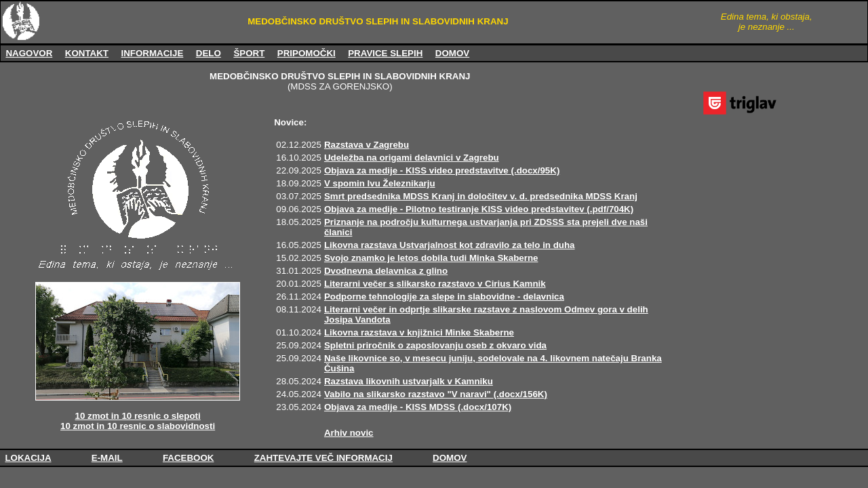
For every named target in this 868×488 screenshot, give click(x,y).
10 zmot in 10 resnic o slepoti (138, 416)
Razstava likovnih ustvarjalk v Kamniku (409, 381)
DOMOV (452, 53)
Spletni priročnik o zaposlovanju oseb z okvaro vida (435, 345)
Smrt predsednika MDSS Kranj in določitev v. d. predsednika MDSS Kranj (481, 196)
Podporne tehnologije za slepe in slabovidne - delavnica (444, 297)
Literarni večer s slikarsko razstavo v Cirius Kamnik (435, 284)
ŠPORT (249, 53)
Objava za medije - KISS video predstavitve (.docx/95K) (442, 170)
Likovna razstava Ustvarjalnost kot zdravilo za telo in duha (450, 245)
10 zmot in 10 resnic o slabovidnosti (138, 426)
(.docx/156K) (520, 394)
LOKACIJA (28, 458)
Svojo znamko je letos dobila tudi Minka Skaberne (431, 258)
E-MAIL (107, 458)
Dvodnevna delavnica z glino (386, 271)
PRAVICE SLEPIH (385, 53)
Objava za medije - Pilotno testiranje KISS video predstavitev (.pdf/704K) (479, 209)
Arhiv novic (349, 433)
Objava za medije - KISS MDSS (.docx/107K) (418, 407)
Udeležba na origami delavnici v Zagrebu (412, 158)
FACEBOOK (189, 458)
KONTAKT (87, 53)
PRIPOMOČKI (307, 53)
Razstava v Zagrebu (367, 145)
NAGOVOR (29, 53)
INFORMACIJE (152, 53)
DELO (209, 53)
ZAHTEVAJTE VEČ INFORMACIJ (323, 458)
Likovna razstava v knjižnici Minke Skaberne (419, 332)
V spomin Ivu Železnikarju (380, 183)
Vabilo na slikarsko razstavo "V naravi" (409, 394)
